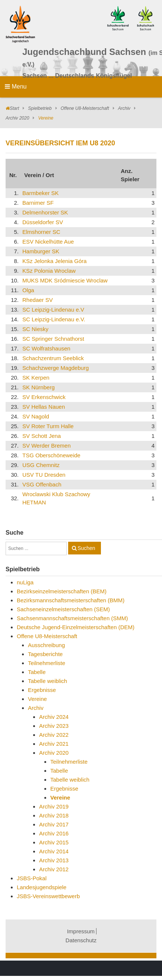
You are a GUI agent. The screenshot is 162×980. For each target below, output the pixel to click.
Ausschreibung (46, 645)
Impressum (81, 931)
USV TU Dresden (44, 475)
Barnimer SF (38, 203)
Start (14, 108)
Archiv (124, 108)
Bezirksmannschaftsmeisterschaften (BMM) (71, 600)
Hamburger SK (41, 251)
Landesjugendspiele (42, 887)
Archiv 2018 (54, 815)
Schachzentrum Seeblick (53, 358)
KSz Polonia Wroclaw (49, 271)
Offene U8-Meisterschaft (85, 108)
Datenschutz (81, 940)
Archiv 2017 (54, 824)
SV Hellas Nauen (44, 407)
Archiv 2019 (54, 806)
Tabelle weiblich (47, 681)
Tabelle (37, 672)
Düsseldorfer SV (43, 222)
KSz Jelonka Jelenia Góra (55, 261)
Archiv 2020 (17, 118)
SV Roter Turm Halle (48, 426)
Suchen (86, 548)
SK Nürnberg (39, 387)
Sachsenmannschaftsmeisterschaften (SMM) (72, 618)
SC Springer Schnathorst (53, 339)
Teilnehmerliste (47, 663)
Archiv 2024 (54, 717)
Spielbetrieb (40, 108)
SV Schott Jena (42, 436)
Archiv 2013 (54, 860)
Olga (28, 290)
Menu (16, 86)
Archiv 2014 (54, 851)
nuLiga (25, 582)
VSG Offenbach (42, 484)
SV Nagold (36, 416)
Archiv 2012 (54, 869)
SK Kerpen (36, 378)
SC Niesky (35, 329)
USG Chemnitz (41, 465)
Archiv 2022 (54, 735)
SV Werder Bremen (47, 446)
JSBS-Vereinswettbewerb (48, 896)
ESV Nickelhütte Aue (48, 242)
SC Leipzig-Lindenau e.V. (54, 319)
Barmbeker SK (41, 193)
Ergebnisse (42, 690)
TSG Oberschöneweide (51, 455)
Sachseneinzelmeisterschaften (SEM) (63, 609)
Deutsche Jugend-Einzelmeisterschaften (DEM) (76, 627)
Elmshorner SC (41, 232)
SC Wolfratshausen (46, 348)
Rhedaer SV (38, 300)
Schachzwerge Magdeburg (55, 368)
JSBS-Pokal (32, 878)
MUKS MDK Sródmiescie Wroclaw (65, 280)
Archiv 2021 (54, 744)
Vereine (37, 699)
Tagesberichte (45, 654)
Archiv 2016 (54, 833)
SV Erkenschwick (44, 397)
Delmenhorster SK (45, 212)
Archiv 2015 (54, 842)
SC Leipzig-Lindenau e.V (53, 310)
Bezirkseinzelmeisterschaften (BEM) (62, 591)
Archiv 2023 (54, 726)
